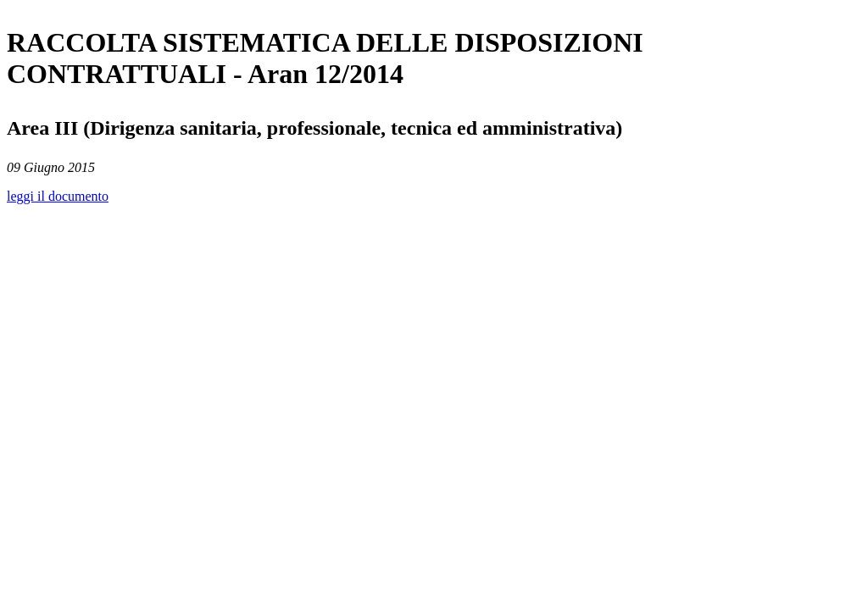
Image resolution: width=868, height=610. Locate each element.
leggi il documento (58, 196)
